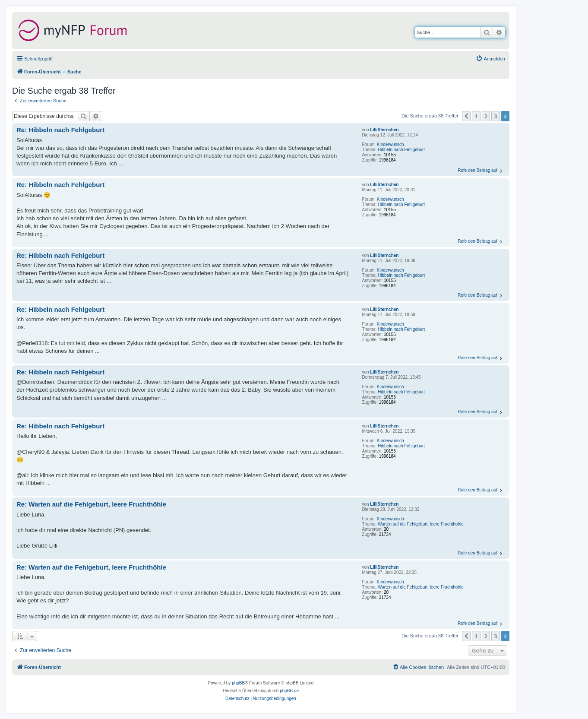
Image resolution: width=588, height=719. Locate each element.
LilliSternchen (384, 130)
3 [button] (495, 116)
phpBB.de (289, 691)
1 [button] (476, 116)
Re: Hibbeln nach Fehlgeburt (60, 130)
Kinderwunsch (390, 144)
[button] (466, 116)
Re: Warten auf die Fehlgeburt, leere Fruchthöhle (91, 504)
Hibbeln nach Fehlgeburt (401, 150)
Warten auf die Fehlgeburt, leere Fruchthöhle (421, 524)
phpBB (238, 683)
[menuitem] (490, 59)
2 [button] (486, 116)
